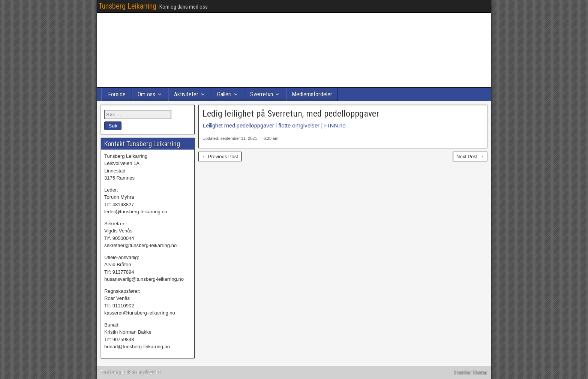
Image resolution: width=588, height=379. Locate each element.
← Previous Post (220, 157)
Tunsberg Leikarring (127, 6)
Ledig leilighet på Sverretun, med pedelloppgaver (291, 114)
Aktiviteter (186, 94)
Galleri (224, 94)
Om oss (146, 94)
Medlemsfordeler (312, 94)
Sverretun (262, 94)
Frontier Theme (471, 373)
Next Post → (470, 157)
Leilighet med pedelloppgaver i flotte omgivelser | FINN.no (274, 125)
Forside (117, 94)
